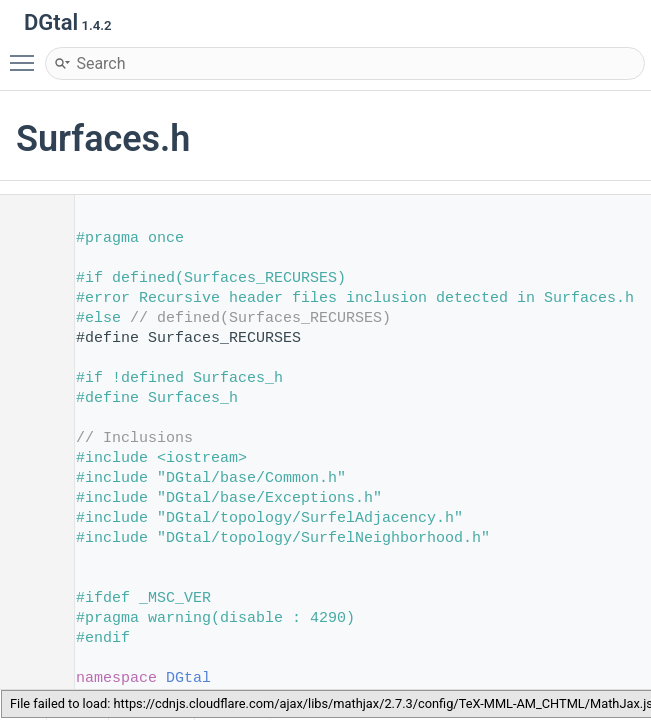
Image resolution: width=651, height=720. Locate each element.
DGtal (188, 678)
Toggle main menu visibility (27, 54)
